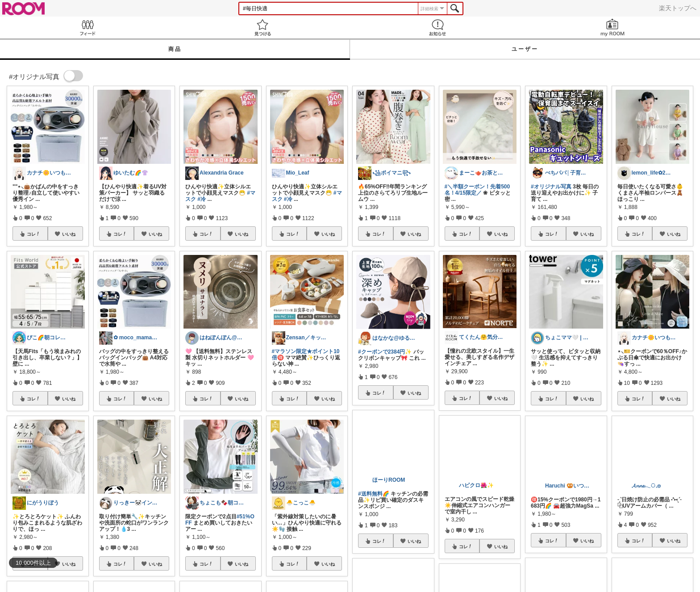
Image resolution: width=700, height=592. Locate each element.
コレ (33, 234)
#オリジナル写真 (551, 187)
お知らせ (437, 27)
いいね (69, 234)
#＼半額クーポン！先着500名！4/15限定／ (477, 190)
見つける (262, 27)
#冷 (202, 199)
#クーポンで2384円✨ (385, 352)
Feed (87, 27)
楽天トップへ (678, 8)
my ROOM (612, 27)
